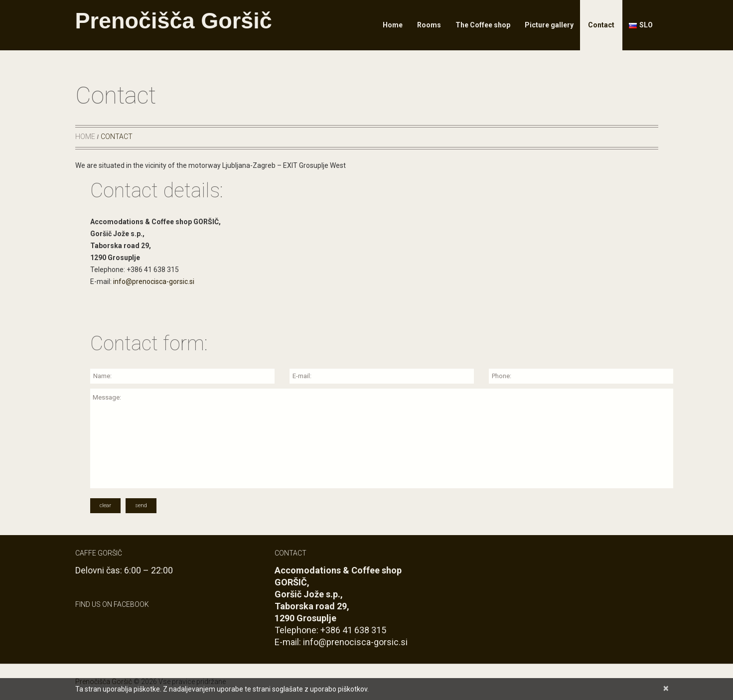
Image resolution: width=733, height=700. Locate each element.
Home (393, 25)
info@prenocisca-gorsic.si (154, 281)
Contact (601, 25)
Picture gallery (549, 25)
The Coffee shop (483, 25)
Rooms (429, 25)
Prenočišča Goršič (174, 21)
